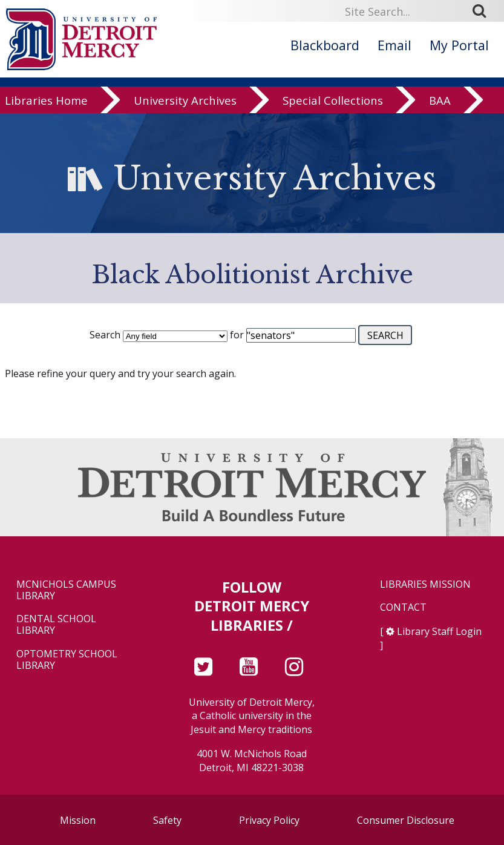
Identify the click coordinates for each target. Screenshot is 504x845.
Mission (78, 820)
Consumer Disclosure (406, 820)
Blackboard (325, 45)
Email (394, 45)
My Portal (459, 45)
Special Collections (333, 101)
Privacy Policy (269, 820)
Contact (403, 607)
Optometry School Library (67, 660)
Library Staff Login (439, 631)
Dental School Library (56, 625)
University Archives (185, 101)
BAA (440, 101)
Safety (167, 820)
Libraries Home (46, 101)
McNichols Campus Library (66, 590)
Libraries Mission (425, 584)
